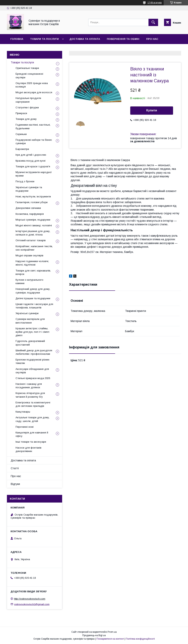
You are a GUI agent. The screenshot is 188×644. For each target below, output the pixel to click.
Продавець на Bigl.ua (94, 635)
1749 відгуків (155, 3)
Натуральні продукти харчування (28, 100)
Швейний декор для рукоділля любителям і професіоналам (34, 352)
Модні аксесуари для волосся (34, 92)
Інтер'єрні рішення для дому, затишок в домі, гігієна (33, 233)
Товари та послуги (44, 39)
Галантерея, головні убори (32, 202)
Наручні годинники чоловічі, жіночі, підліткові (32, 263)
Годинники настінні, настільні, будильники (33, 126)
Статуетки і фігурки (27, 107)
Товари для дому (26, 119)
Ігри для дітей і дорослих (31, 155)
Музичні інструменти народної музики (34, 174)
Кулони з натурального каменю (29, 282)
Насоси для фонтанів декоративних (28, 449)
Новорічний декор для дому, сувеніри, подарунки (33, 291)
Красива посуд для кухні (31, 161)
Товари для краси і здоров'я (33, 166)
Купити (152, 110)
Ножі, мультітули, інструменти (33, 197)
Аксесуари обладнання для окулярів (32, 371)
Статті (15, 468)
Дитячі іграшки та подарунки (33, 298)
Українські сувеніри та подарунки (29, 189)
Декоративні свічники (28, 208)
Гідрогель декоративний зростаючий (30, 343)
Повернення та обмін (123, 39)
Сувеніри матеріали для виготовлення (30, 321)
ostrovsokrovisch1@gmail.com (32, 604)
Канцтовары (23, 412)
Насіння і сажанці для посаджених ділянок (29, 386)
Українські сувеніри (27, 313)
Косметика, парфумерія (30, 214)
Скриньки (21, 134)
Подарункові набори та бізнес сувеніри (34, 142)
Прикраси (21, 113)
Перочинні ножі (25, 427)
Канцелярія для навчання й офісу (32, 434)
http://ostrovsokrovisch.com (30, 599)
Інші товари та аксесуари (31, 442)
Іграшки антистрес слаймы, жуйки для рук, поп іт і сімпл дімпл (32, 332)
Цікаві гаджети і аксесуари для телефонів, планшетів (34, 306)
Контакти (18, 49)
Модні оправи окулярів (29, 255)
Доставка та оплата (85, 39)
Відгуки (37, 49)
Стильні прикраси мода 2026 (33, 378)
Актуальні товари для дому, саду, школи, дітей (33, 419)
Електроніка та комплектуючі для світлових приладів (33, 404)
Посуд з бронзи (25, 181)
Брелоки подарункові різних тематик (33, 361)
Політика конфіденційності (140, 639)
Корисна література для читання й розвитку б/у (30, 395)
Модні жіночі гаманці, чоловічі (34, 225)
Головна (17, 39)
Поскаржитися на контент (110, 639)
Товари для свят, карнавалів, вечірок (33, 272)
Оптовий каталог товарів (31, 240)
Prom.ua (112, 632)
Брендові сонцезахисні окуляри (29, 76)
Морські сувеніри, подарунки (33, 220)
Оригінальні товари (27, 68)
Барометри (22, 149)
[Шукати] (153, 22)
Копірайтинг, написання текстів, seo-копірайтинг (34, 248)
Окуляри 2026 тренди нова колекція (32, 85)
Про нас (152, 39)
